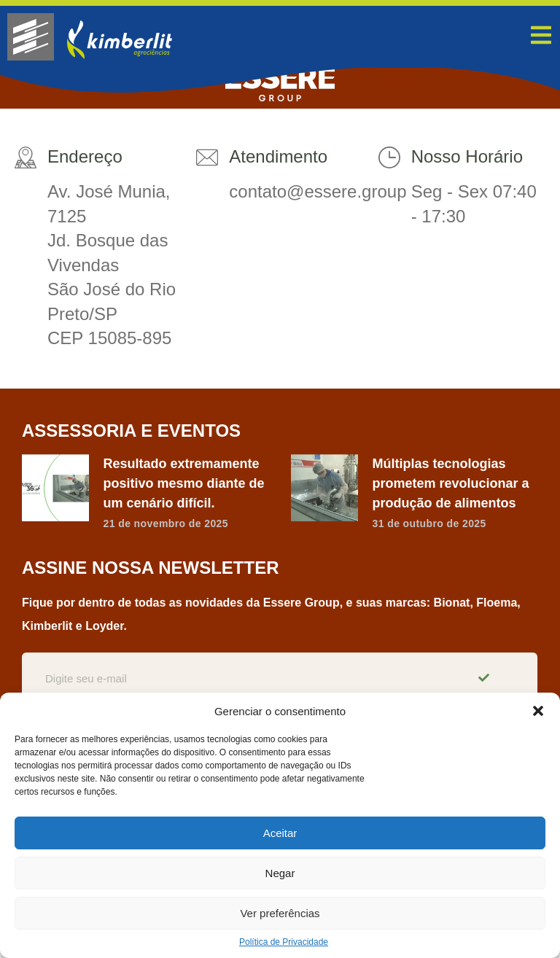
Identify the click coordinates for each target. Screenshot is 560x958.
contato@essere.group (318, 191)
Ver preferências (280, 913)
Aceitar (280, 833)
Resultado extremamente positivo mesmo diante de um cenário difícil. (184, 483)
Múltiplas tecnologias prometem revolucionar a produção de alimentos (451, 483)
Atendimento (278, 156)
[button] (538, 711)
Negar (280, 873)
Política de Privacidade (284, 942)
